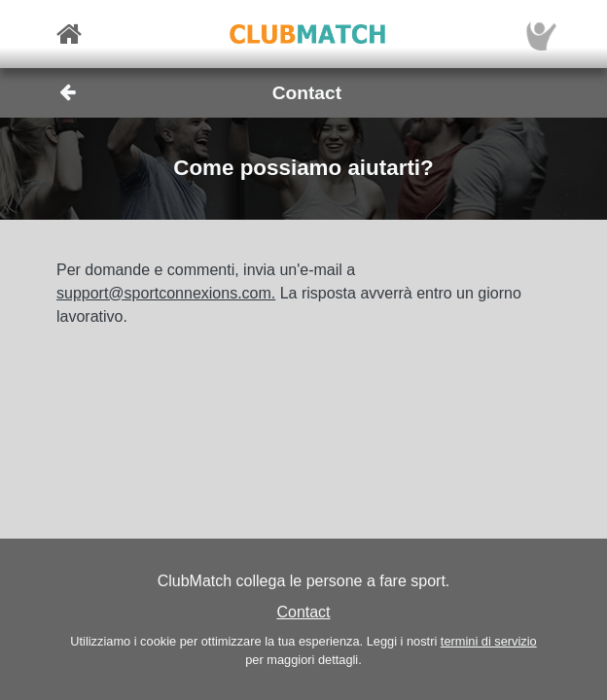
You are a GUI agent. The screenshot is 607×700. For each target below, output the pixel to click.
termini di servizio (489, 641)
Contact (303, 612)
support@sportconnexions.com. (166, 293)
